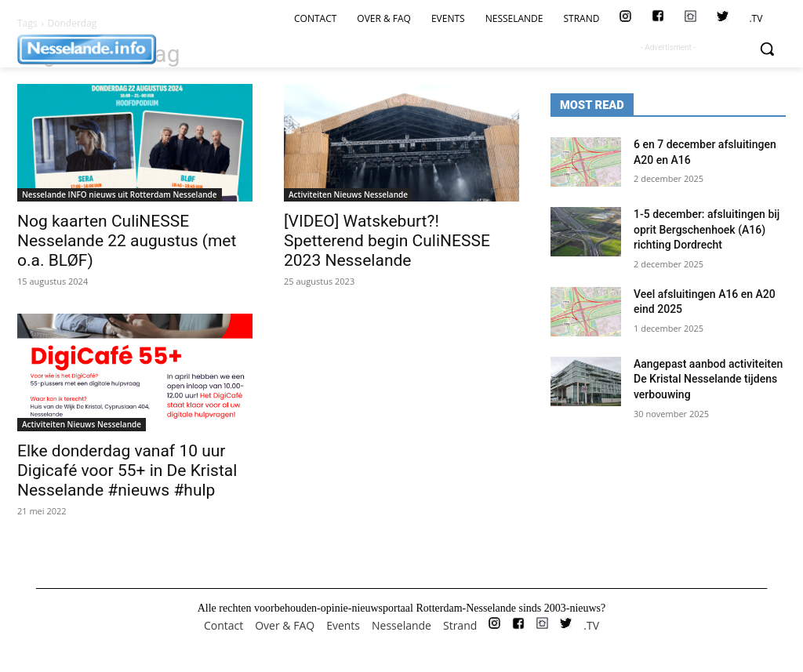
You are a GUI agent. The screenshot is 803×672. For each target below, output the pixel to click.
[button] (767, 49)
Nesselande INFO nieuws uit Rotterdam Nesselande (120, 194)
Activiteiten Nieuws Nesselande (348, 194)
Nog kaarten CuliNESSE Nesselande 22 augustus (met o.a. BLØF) (127, 241)
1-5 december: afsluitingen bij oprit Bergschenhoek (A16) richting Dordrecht (707, 229)
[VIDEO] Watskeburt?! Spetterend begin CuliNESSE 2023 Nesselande (387, 241)
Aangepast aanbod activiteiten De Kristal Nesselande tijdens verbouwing (708, 379)
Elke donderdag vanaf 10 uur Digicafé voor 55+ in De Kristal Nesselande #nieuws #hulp (127, 470)
